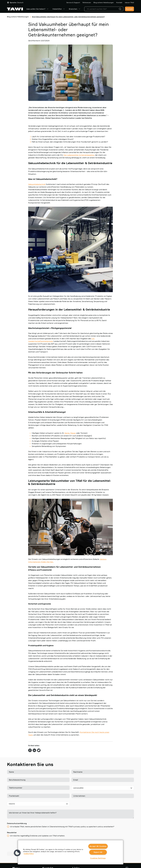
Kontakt (119, 2)
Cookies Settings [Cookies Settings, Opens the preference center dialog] (98, 858)
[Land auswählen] (103, 788)
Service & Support (73, 2)
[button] (17, 853)
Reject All (98, 852)
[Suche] (121, 9)
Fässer (73, 433)
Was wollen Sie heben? (38, 9)
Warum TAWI (129, 2)
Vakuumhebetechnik (37, 184)
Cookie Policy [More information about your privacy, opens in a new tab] (29, 854)
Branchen (75, 9)
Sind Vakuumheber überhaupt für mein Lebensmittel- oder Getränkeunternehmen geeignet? (68, 17)
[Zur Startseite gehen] (15, 9)
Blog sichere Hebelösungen (104, 2)
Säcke (67, 433)
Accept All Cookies (98, 846)
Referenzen (87, 2)
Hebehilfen (59, 9)
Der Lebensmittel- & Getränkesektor (79, 155)
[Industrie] (38, 804)
